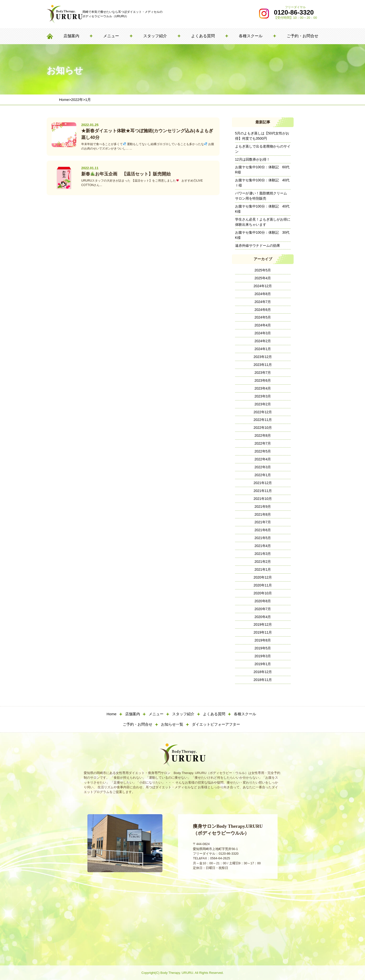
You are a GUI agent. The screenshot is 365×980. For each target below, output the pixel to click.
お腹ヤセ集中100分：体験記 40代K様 (262, 209)
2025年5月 (263, 270)
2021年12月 (263, 483)
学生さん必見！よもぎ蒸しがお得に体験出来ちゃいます (263, 222)
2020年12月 (263, 577)
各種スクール (251, 36)
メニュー (111, 36)
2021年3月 (263, 554)
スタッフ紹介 (155, 36)
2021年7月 (263, 522)
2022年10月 (263, 428)
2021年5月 (263, 538)
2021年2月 (263, 562)
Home (111, 714)
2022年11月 (263, 420)
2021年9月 (263, 507)
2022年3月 (263, 467)
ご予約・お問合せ (303, 36)
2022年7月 (263, 443)
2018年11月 (263, 680)
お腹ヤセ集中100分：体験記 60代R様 (262, 170)
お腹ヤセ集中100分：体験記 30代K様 (262, 235)
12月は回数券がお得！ (253, 159)
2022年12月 (263, 412)
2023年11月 (263, 365)
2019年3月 (263, 656)
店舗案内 (71, 36)
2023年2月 (263, 404)
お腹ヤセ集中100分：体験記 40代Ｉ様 (262, 183)
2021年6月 (263, 530)
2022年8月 (263, 435)
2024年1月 (263, 349)
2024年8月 (263, 294)
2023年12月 (263, 357)
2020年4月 (263, 617)
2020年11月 (263, 585)
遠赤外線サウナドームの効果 (258, 245)
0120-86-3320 (294, 12)
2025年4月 (263, 278)
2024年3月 (263, 333)
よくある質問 (203, 36)
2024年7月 (263, 302)
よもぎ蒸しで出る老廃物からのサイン (263, 149)
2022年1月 (263, 475)
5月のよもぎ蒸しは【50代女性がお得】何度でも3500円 (262, 136)
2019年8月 (263, 640)
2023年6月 (263, 380)
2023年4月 (263, 388)
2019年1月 (263, 664)
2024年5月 (263, 317)
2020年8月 (263, 601)
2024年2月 (263, 341)
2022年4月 (263, 459)
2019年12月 (263, 624)
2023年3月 (263, 396)
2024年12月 (263, 286)
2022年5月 (263, 451)
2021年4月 (263, 546)
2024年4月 (263, 325)
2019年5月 (263, 648)
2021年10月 (263, 499)
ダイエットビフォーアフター (216, 724)
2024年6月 (263, 310)
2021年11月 (263, 491)
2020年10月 (263, 593)
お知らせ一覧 (172, 724)
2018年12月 (263, 672)
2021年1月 (263, 569)
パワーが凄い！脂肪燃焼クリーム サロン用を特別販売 (263, 196)
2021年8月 (263, 514)
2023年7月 (263, 373)
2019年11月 (263, 632)
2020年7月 (263, 609)
